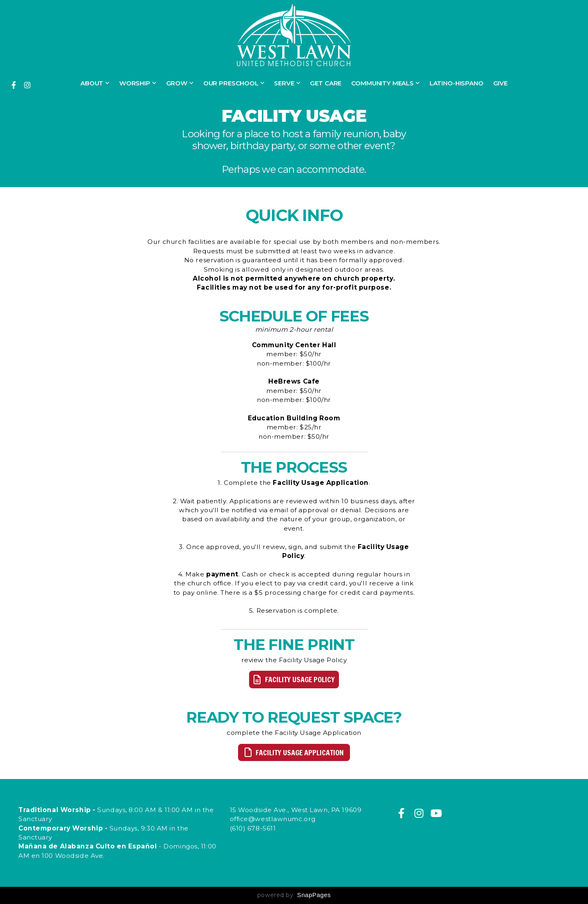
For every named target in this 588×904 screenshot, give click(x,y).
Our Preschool (234, 83)
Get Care (326, 83)
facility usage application (293, 752)
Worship (138, 83)
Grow (180, 83)
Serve (287, 83)
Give (500, 83)
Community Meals (385, 83)
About (95, 83)
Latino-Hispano (457, 83)
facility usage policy (293, 679)
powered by (294, 895)
